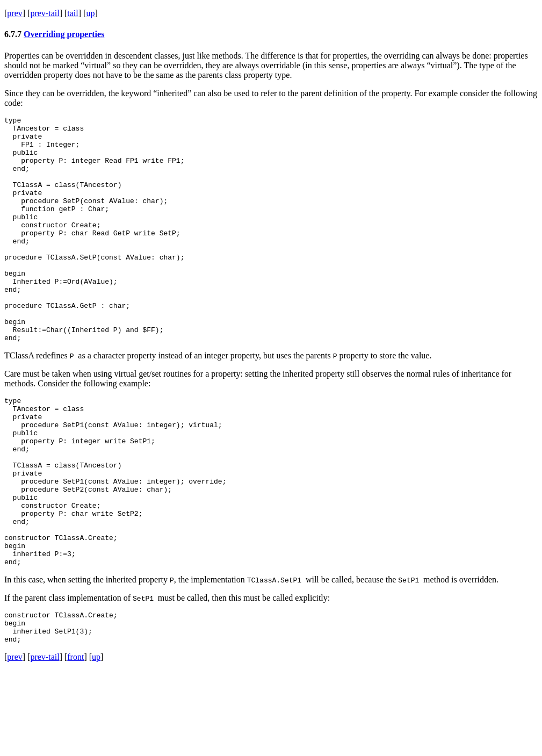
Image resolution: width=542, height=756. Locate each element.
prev (15, 13)
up (90, 13)
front (75, 742)
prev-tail (45, 13)
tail (73, 13)
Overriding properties (64, 34)
